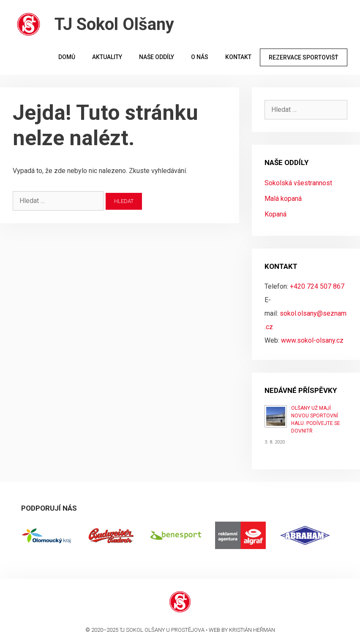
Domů (67, 57)
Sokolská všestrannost (298, 183)
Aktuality (107, 57)
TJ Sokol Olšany (114, 24)
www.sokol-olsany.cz (312, 340)
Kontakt (238, 57)
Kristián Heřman (252, 630)
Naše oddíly (157, 57)
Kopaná (275, 214)
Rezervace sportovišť (304, 57)
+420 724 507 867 (317, 286)
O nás (200, 57)
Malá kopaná (283, 199)
